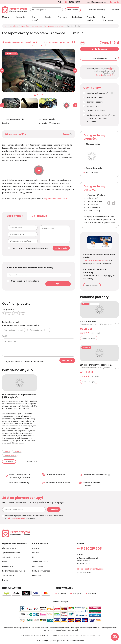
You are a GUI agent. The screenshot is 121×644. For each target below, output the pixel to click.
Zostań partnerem (40, 562)
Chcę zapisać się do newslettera (25, 281)
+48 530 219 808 (74, 2)
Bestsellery (77, 17)
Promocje (62, 17)
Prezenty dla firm (91, 19)
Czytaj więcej (9, 462)
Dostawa (36, 548)
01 (35, 95)
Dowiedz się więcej (92, 285)
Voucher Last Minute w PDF (95, 260)
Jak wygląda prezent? (12, 557)
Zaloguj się (114, 2)
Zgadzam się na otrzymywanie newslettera (30, 248)
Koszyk (115, 10)
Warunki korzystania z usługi (85, 635)
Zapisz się (54, 509)
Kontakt (36, 553)
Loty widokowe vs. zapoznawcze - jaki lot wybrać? (19, 396)
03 (40, 95)
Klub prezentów (9, 548)
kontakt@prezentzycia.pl (97, 2)
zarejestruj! (111, 75)
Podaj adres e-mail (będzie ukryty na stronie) (13, 324)
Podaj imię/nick (34, 325)
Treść (5, 336)
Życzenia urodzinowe (11, 553)
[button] (75, 70)
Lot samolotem (88, 321)
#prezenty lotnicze (10, 455)
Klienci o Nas (8, 566)
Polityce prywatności (16, 518)
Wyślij (58, 284)
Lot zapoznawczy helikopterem (96, 365)
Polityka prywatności (41, 571)
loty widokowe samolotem (55, 198)
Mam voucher (73, 10)
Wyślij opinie (67, 360)
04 (43, 95)
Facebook (62, 593)
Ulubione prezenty (96, 10)
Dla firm (6, 580)
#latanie (7, 451)
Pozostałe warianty (99, 58)
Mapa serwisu (38, 566)
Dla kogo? (35, 19)
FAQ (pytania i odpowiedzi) (14, 571)
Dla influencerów (108, 19)
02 (37, 95)
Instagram (77, 593)
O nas (5, 562)
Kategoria (20, 17)
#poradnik (17, 451)
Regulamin (37, 575)
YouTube (92, 593)
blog (34, 557)
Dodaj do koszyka (99, 49)
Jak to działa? (8, 575)
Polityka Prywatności (65, 635)
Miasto (6, 17)
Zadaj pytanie (15, 216)
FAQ (60, 2)
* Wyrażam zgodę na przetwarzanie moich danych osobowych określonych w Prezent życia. (34, 517)
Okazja (48, 17)
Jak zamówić (39, 216)
